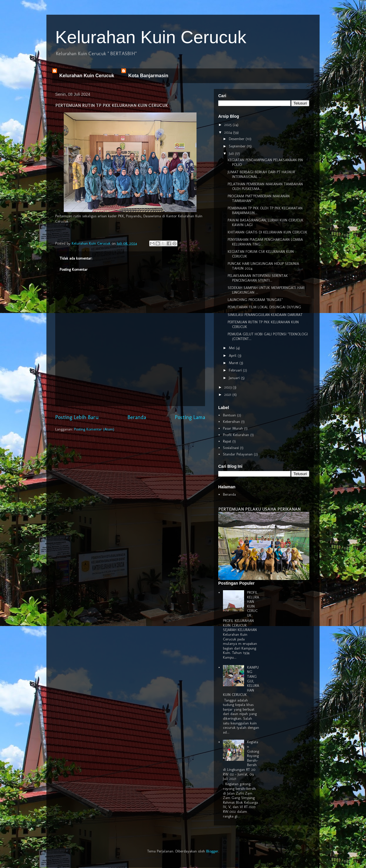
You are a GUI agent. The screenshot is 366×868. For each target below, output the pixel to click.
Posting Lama (190, 417)
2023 (228, 387)
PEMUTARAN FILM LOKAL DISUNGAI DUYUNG (264, 307)
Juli (232, 153)
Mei (232, 348)
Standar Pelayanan (238, 454)
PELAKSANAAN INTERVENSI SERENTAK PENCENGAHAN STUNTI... (258, 278)
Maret (234, 363)
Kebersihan (231, 422)
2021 (228, 395)
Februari (236, 370)
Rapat (227, 441)
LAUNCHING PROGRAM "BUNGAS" (255, 300)
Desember (237, 139)
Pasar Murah (233, 428)
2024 (229, 132)
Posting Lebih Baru (77, 417)
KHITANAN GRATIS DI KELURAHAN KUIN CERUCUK (267, 232)
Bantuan (229, 415)
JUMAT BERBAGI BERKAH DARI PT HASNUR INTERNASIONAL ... (261, 174)
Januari (235, 378)
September (238, 146)
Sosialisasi (231, 448)
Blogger (212, 851)
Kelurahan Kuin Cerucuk (151, 37)
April (233, 355)
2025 (228, 125)
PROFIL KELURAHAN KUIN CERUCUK (253, 604)
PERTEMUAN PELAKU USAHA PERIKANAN (259, 509)
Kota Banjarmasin (148, 76)
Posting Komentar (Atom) (94, 429)
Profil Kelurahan (236, 435)
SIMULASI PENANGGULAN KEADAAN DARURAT (265, 315)
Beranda (137, 417)
